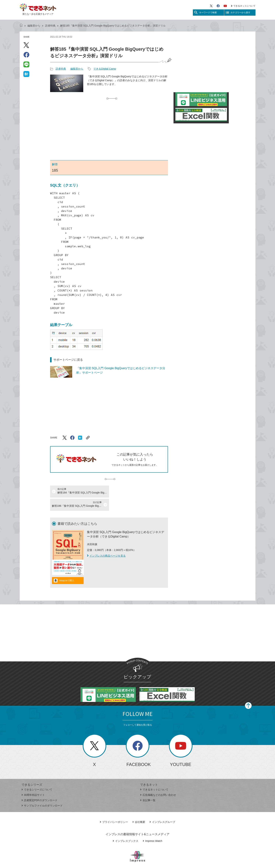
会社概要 (139, 809)
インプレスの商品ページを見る (106, 542)
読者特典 (50, 26)
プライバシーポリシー (114, 809)
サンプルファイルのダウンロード (42, 792)
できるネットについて (243, 6)
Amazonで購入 (67, 567)
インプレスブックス (126, 828)
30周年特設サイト (33, 782)
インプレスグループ (162, 809)
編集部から (34, 26)
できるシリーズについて (37, 776)
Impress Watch (153, 828)
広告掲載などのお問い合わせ (158, 782)
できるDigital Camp (105, 69)
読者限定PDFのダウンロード (40, 787)
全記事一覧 (148, 787)
